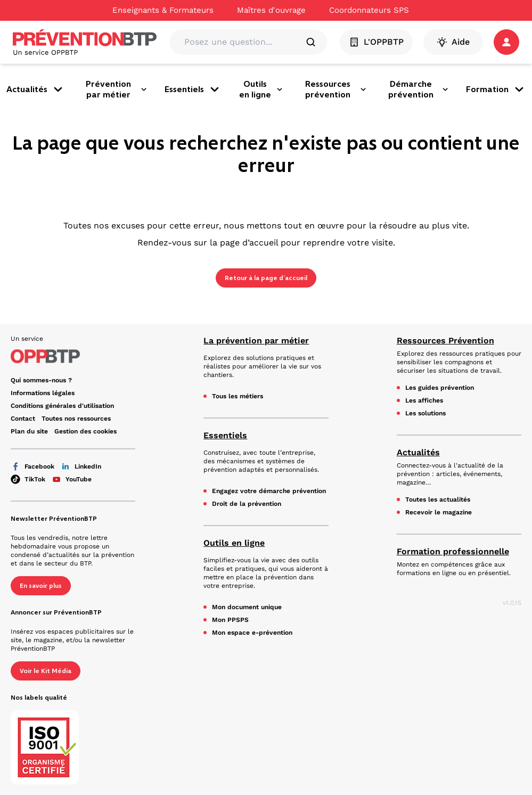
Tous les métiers (238, 396)
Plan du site (29, 431)
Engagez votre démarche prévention (269, 491)
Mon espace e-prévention (252, 633)
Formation (496, 89)
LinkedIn (81, 466)
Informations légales (43, 393)
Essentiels (193, 89)
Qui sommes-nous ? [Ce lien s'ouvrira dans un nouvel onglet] (41, 380)
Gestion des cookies (85, 431)
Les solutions (425, 413)
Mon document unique (247, 607)
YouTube (72, 479)
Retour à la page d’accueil (266, 278)
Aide (453, 42)
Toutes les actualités (438, 499)
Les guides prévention (440, 388)
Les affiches (424, 400)
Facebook (32, 466)
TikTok (28, 479)
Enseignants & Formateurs (163, 10)
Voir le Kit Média (46, 671)
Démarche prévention (419, 89)
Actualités (35, 89)
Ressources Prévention (445, 341)
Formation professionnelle (453, 551)
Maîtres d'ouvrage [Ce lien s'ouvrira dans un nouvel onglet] (271, 10)
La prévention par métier (256, 341)
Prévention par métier (117, 89)
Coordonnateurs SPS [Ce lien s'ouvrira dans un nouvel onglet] (369, 10)
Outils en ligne (261, 89)
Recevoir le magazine (439, 512)
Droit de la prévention (247, 504)
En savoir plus (41, 586)
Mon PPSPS (230, 620)
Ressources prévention (336, 89)
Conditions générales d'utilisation (62, 406)
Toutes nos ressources (76, 419)
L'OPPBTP (376, 42)
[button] (506, 42)
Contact (23, 419)
